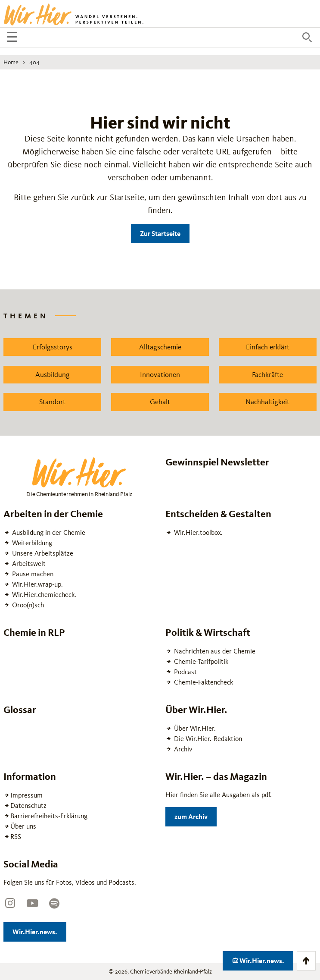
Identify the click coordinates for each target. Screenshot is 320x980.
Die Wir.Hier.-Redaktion (207, 739)
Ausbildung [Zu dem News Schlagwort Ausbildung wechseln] (53, 374)
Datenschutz (28, 806)
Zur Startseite (160, 234)
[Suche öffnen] (307, 38)
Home (11, 62)
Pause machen (32, 574)
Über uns (23, 826)
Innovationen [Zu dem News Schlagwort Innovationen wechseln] (160, 374)
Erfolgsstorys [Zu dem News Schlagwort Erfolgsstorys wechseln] (53, 347)
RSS (16, 837)
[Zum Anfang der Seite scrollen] (306, 961)
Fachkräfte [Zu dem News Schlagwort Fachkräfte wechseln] (267, 374)
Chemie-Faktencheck (203, 682)
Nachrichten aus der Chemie (214, 651)
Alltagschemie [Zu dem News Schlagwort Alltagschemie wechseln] (160, 347)
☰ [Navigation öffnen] (14, 38)
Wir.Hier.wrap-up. (37, 584)
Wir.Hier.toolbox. (197, 532)
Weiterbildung (31, 543)
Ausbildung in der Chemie (48, 532)
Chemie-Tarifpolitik (200, 661)
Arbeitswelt (28, 564)
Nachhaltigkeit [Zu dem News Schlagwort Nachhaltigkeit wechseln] (267, 402)
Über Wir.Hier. (194, 728)
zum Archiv (196, 815)
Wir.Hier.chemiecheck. (43, 595)
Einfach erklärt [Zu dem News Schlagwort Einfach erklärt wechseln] (268, 347)
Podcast (185, 672)
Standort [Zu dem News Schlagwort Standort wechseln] (52, 402)
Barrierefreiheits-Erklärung (49, 816)
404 (34, 62)
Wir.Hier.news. (39, 930)
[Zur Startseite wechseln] (75, 14)
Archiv (182, 749)
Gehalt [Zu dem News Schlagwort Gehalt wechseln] (160, 402)
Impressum (26, 795)
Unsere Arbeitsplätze (42, 553)
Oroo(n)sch (27, 605)
